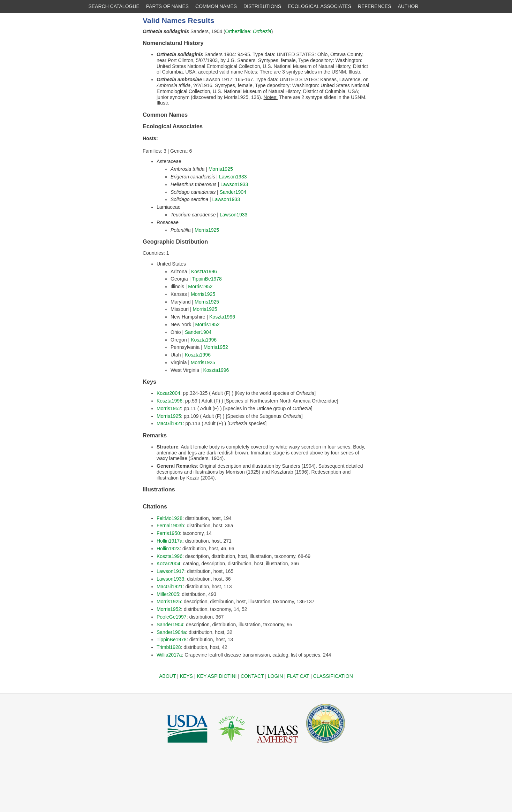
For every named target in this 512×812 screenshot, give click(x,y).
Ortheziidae (238, 31)
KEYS (186, 676)
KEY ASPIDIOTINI (217, 676)
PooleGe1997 (172, 617)
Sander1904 (233, 192)
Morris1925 (221, 169)
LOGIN (276, 676)
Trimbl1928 (169, 647)
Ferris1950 (168, 533)
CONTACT (252, 676)
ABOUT (167, 676)
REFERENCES (375, 6)
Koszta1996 (204, 271)
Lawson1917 (170, 571)
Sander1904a (171, 632)
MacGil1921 (170, 423)
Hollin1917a (170, 541)
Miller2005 (168, 594)
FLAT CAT (298, 676)
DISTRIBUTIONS (262, 6)
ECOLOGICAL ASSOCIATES (319, 6)
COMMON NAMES (216, 6)
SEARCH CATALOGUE (114, 6)
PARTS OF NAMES (167, 6)
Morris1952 (200, 286)
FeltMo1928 (170, 518)
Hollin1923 (168, 549)
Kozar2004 (168, 393)
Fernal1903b (170, 526)
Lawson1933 (233, 177)
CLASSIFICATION (333, 676)
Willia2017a (169, 655)
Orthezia (262, 31)
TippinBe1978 (207, 279)
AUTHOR (408, 6)
